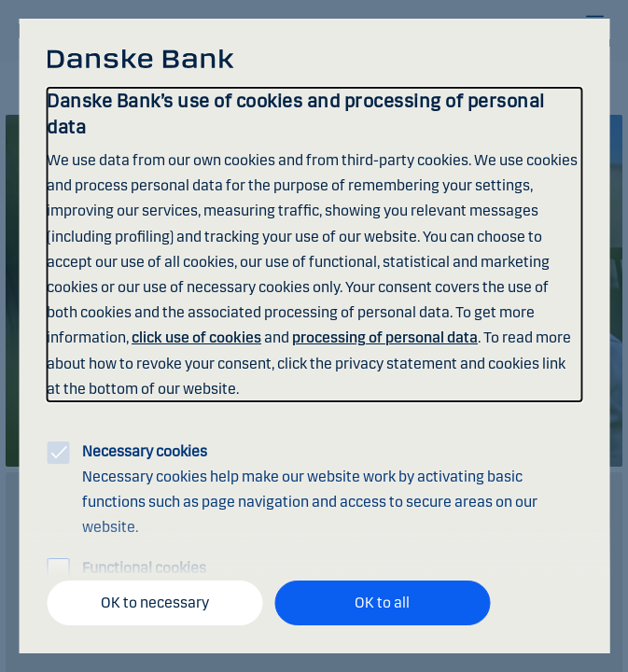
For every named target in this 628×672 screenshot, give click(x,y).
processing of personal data (385, 337)
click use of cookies (196, 337)
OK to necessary (155, 602)
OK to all (382, 602)
